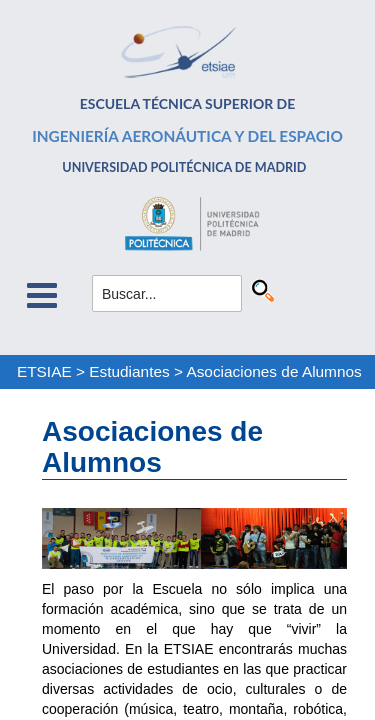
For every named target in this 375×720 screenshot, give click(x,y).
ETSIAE (44, 371)
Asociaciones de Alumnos (273, 371)
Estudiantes (129, 371)
